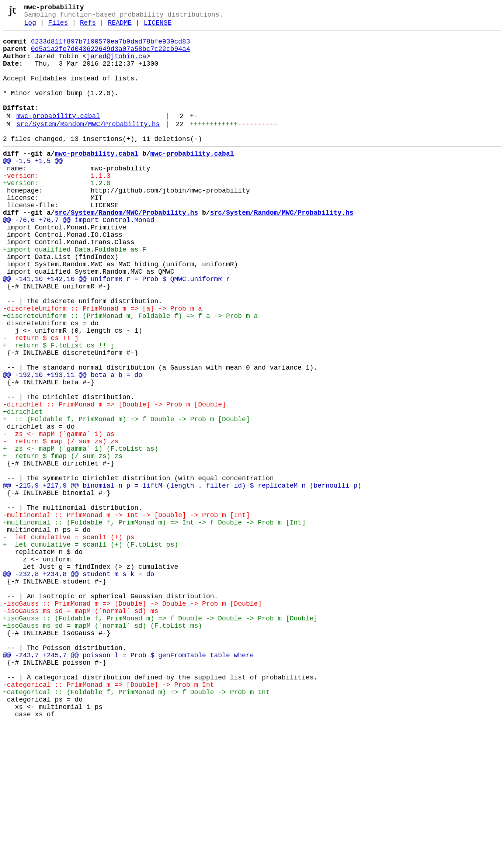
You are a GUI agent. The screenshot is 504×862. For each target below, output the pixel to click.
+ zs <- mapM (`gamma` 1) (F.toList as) (81, 532)
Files (58, 27)
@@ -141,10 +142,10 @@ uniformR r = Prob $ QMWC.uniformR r (117, 329)
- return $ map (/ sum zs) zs (61, 523)
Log (30, 27)
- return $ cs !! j (41, 399)
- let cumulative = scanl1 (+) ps (69, 638)
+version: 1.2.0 (57, 214)
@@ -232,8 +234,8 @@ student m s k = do (79, 683)
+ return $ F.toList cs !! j (59, 408)
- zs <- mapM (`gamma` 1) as (59, 515)
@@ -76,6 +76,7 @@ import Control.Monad (79, 258)
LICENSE (158, 27)
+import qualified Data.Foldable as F (75, 293)
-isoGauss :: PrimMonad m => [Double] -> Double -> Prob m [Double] (132, 718)
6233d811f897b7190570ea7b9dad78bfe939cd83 (111, 47)
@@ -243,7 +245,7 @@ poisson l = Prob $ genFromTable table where (128, 780)
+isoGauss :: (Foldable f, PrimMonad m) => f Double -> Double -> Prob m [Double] (160, 736)
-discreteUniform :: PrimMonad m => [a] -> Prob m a (102, 364)
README (120, 27)
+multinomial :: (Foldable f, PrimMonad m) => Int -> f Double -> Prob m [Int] (154, 621)
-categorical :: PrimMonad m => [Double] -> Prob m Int (108, 816)
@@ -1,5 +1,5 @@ (33, 187)
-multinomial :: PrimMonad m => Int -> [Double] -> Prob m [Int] (126, 612)
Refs (88, 27)
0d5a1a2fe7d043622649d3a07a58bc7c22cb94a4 (111, 56)
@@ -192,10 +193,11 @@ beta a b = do (73, 444)
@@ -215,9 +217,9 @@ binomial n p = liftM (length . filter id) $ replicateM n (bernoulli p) (182, 577)
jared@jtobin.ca (117, 65)
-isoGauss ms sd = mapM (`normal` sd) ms (81, 727)
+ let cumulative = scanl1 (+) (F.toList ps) (91, 647)
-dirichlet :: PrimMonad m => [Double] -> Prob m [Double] (114, 479)
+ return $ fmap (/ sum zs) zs (63, 541)
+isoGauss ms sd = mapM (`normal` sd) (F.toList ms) (102, 745)
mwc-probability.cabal (58, 136)
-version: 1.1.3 (57, 205)
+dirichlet (23, 488)
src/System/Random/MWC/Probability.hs (88, 146)
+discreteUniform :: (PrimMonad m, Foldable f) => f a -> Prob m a (130, 373)
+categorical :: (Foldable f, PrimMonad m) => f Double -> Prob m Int (136, 824)
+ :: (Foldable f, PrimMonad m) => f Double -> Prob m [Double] (126, 497)
